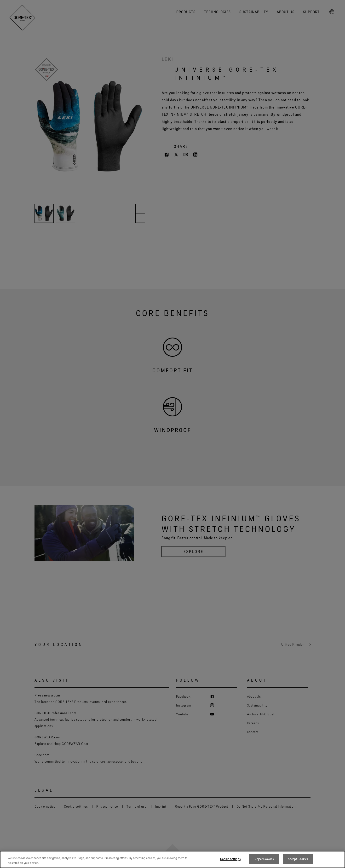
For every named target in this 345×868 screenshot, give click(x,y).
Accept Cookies (298, 859)
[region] (172, 859)
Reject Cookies (264, 859)
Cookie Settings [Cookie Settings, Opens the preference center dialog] (230, 859)
